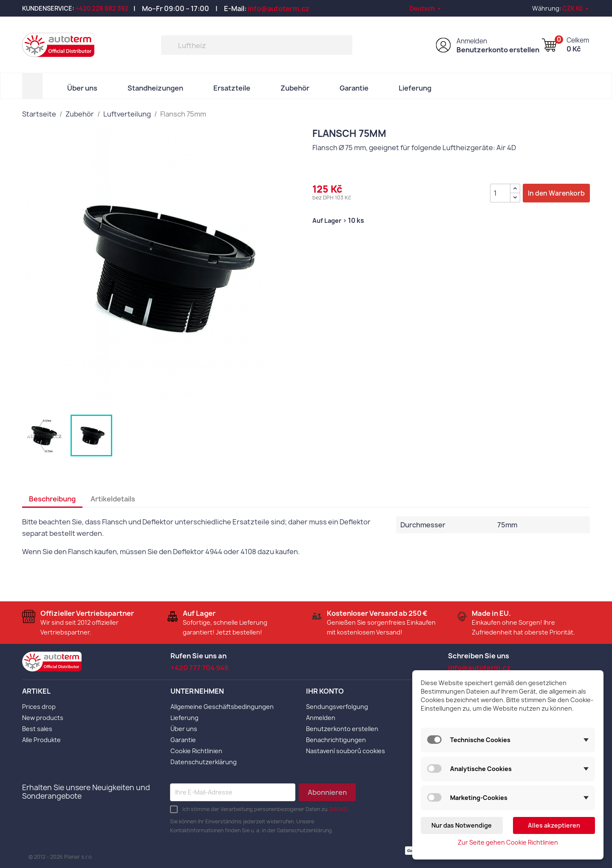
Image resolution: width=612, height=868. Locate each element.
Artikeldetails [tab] (113, 499)
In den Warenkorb (556, 193)
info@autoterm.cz (279, 9)
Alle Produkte (41, 740)
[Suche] (257, 45)
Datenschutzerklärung (204, 762)
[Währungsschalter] (576, 8)
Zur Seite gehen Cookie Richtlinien (508, 842)
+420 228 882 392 (102, 8)
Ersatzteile (232, 88)
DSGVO (339, 809)
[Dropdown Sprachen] (426, 8)
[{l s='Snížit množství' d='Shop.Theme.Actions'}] (515, 198)
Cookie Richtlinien (196, 751)
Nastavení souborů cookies (346, 751)
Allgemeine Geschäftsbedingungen (222, 707)
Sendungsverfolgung (337, 707)
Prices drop (39, 707)
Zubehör (295, 88)
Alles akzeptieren (554, 825)
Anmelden (472, 41)
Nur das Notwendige (462, 825)
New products (43, 718)
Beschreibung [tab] (52, 499)
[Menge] (500, 193)
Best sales (37, 729)
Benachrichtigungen (336, 740)
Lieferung (415, 88)
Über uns (82, 88)
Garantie (354, 88)
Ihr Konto (325, 691)
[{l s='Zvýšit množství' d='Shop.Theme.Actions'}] (515, 189)
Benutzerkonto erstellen (498, 50)
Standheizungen (155, 88)
